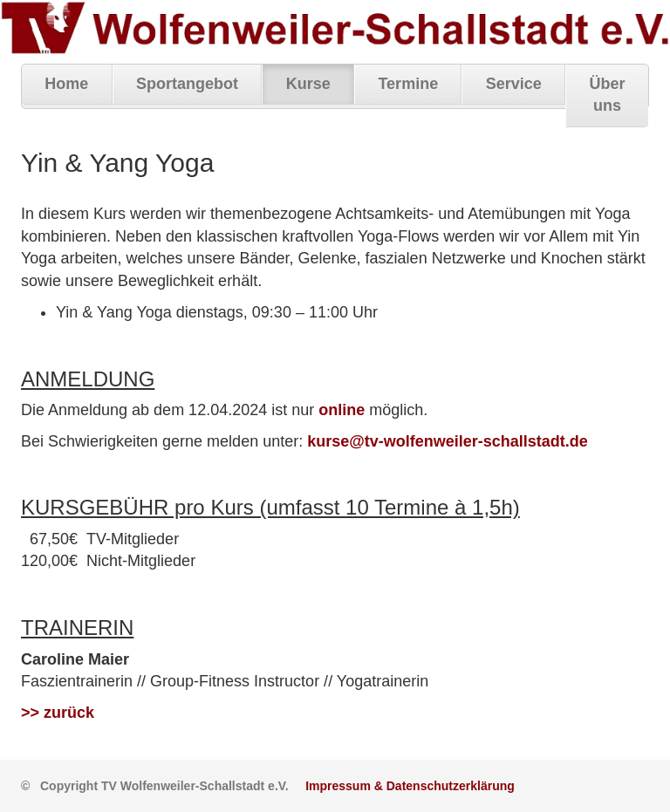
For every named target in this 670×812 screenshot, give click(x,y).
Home (66, 84)
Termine (408, 84)
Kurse (308, 84)
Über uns (608, 95)
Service (514, 84)
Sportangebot (187, 84)
